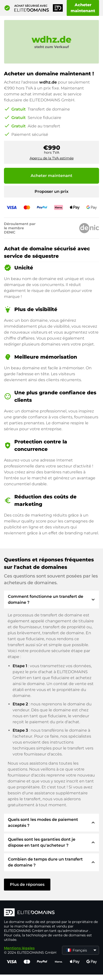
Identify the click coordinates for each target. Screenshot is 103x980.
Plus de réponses (27, 884)
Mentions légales (19, 948)
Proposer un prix (51, 191)
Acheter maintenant (83, 8)
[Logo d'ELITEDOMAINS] (51, 913)
